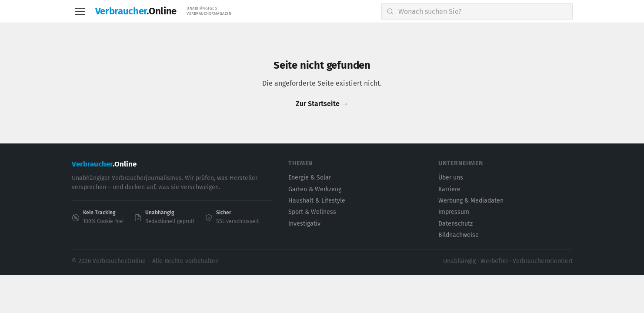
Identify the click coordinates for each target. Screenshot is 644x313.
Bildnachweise (459, 235)
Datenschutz (455, 224)
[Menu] (80, 11)
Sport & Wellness (312, 212)
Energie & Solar (310, 178)
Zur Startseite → (322, 104)
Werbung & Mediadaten (471, 201)
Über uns (451, 178)
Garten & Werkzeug (315, 189)
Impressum (454, 212)
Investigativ (304, 224)
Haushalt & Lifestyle (317, 201)
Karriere (449, 189)
